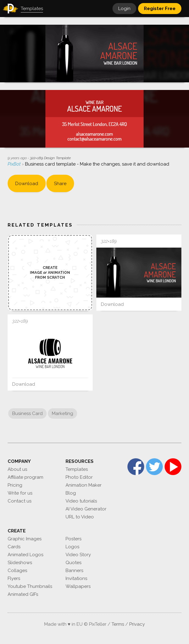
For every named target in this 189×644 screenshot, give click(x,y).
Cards (14, 547)
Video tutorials (81, 501)
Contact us (20, 501)
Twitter (154, 467)
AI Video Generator (86, 509)
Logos (72, 547)
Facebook (136, 467)
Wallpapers (78, 586)
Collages (17, 571)
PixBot (15, 164)
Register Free (160, 9)
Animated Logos (25, 555)
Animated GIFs (23, 594)
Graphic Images (25, 539)
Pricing (15, 485)
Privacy (137, 624)
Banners (74, 571)
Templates (77, 469)
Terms (118, 624)
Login (124, 9)
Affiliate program (25, 477)
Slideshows (20, 563)
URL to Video (80, 517)
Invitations (76, 578)
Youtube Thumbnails (30, 586)
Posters (73, 539)
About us (17, 469)
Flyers (14, 578)
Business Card (27, 413)
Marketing (62, 413)
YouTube (173, 467)
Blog (71, 493)
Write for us (20, 493)
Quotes (73, 563)
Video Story (78, 555)
